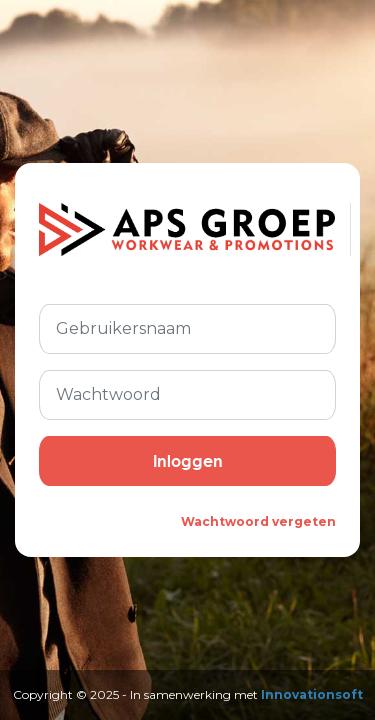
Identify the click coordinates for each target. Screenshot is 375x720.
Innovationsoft (312, 694)
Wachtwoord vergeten (258, 521)
